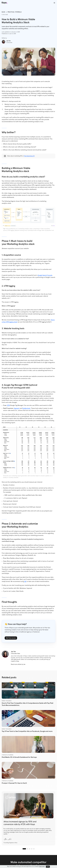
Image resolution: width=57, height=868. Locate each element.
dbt (25, 581)
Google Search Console (45, 275)
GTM (8, 405)
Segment (17, 408)
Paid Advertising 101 (29, 156)
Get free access (11, 638)
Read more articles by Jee (18, 664)
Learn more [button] (42, 867)
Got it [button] (48, 867)
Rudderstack (26, 408)
